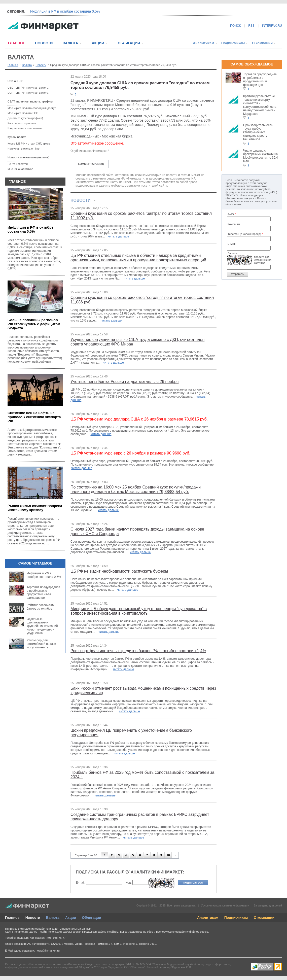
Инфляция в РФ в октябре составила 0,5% (65, 11)
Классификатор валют (22, 123)
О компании (262, 43)
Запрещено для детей (268, 905)
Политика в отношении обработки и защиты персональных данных (48, 929)
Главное (12, 918)
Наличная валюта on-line (24, 149)
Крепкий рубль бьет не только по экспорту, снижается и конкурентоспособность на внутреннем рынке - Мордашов (260, 105)
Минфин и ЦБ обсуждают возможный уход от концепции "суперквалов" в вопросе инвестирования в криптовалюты (139, 611)
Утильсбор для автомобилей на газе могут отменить (41, 644)
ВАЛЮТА (70, 43)
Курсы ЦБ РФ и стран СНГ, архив (29, 144)
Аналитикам (203, 43)
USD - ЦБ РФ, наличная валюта (28, 88)
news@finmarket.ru (48, 951)
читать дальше (119, 236)
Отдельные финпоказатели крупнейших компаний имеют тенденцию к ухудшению (42, 626)
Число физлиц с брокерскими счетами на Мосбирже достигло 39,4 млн (261, 156)
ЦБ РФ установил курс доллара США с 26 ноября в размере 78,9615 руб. (139, 419)
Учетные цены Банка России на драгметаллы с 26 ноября (124, 382)
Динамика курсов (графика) (25, 118)
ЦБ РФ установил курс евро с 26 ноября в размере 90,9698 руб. (130, 453)
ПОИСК (235, 26)
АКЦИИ (98, 43)
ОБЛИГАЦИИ (129, 43)
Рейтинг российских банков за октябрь (41, 607)
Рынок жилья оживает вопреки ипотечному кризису (35, 508)
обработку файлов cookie (192, 932)
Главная (13, 65)
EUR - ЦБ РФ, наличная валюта (28, 93)
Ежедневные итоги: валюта (25, 128)
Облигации (91, 918)
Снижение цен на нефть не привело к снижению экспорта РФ (34, 417)
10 (168, 855)
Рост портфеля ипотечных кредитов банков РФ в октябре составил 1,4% (138, 651)
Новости (41, 65)
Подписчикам (233, 43)
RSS (251, 26)
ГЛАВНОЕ (17, 43)
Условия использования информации (225, 905)
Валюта (27, 65)
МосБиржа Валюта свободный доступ (32, 108)
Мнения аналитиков (20, 169)
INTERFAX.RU (272, 26)
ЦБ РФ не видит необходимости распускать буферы (119, 571)
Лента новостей (18, 164)
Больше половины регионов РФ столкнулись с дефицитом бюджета (34, 324)
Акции (71, 918)
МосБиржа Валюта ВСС (23, 113)
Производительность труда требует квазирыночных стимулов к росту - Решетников (258, 132)
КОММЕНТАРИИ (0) (91, 164)
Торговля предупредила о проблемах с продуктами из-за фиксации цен (43, 592)
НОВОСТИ (44, 43)
